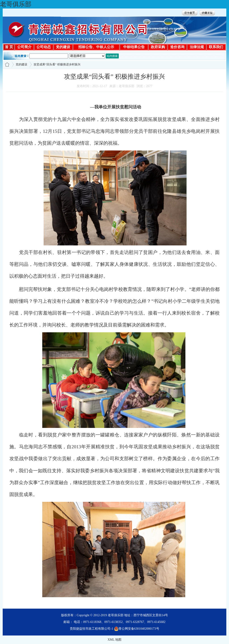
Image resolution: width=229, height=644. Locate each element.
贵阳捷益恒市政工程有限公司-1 (91, 629)
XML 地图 (114, 640)
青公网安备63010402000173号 (137, 629)
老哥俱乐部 (16, 4)
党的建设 (21, 64)
